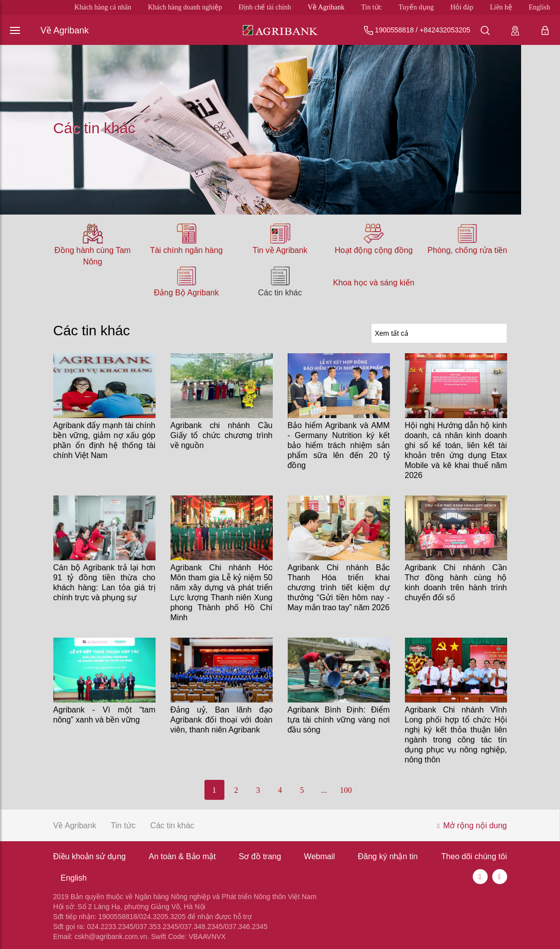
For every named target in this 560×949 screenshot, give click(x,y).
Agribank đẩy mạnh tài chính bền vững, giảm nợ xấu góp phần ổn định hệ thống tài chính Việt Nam (104, 440)
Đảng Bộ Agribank (187, 293)
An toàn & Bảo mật (182, 856)
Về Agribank (326, 7)
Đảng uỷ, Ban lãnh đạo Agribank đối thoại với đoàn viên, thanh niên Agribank (222, 720)
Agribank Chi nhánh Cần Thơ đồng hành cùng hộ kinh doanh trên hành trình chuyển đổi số (456, 583)
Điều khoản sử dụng (90, 856)
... (324, 790)
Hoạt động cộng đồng (373, 250)
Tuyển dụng (416, 7)
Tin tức (372, 7)
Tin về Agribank (280, 250)
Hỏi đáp (462, 7)
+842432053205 (445, 30)
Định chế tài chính (265, 7)
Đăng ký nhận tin (388, 856)
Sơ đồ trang (260, 856)
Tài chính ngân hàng (187, 250)
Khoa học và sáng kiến (374, 283)
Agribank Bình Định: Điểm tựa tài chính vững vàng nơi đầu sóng (339, 720)
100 (346, 790)
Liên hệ (501, 7)
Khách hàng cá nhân (103, 7)
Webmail (320, 856)
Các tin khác (280, 293)
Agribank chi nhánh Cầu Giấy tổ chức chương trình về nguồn (222, 435)
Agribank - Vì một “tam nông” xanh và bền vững (104, 715)
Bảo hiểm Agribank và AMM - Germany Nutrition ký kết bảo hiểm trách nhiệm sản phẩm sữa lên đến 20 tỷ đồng (339, 445)
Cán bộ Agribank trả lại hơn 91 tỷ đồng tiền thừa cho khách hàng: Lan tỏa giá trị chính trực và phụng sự (104, 583)
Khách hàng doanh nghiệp (185, 7)
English (539, 7)
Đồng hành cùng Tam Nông (93, 256)
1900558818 (394, 30)
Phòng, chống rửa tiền (467, 250)
